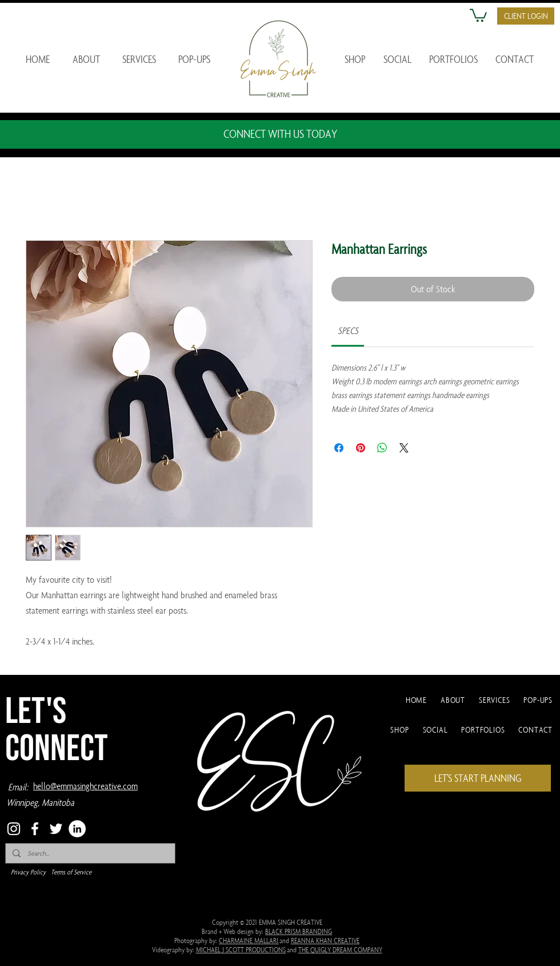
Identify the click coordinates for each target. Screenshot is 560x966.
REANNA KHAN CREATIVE (325, 940)
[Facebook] (35, 829)
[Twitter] (56, 829)
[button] (478, 15)
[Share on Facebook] (339, 448)
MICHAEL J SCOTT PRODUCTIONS (241, 949)
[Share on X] (404, 448)
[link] (348, 331)
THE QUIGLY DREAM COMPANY (340, 949)
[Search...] (89, 853)
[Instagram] (14, 829)
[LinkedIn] (77, 829)
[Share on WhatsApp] (382, 448)
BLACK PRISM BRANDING (299, 931)
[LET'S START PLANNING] (478, 778)
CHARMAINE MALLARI (249, 940)
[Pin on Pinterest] (361, 448)
